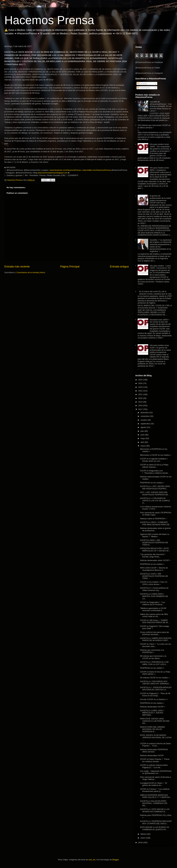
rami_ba (92, 860)
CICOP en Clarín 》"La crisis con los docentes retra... (155, 645)
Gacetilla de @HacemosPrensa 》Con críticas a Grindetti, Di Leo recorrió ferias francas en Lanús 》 (161, 106)
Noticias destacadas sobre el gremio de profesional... (155, 529)
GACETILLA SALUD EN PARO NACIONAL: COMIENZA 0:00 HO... (154, 803)
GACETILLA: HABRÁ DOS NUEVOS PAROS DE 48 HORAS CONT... (156, 639)
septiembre (146, 424)
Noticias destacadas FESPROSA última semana (154, 751)
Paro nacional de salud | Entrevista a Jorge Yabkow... (155, 778)
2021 (141, 394)
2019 (141, 402)
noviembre (145, 416)
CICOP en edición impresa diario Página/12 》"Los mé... (154, 766)
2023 (141, 387)
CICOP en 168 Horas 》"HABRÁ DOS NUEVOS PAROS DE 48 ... (155, 621)
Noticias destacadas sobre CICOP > (155, 560)
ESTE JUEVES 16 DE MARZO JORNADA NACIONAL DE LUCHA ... (156, 737)
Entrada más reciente (17, 267)
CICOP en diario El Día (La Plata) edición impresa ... (154, 466)
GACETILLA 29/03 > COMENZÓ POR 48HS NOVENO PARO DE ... (156, 523)
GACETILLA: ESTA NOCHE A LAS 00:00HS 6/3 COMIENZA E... (155, 810)
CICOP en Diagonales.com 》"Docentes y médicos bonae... (155, 472)
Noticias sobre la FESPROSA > (153, 519)
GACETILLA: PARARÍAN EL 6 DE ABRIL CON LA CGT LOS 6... (154, 663)
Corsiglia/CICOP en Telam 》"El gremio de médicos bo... (153, 784)
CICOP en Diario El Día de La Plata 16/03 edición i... (155, 673)
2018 (141, 406)
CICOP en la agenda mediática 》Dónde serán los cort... (154, 460)
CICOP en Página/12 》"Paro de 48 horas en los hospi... (155, 695)
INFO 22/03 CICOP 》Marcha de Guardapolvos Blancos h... (154, 569)
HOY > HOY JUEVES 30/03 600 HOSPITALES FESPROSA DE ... (155, 493)
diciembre (145, 413)
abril (143, 442)
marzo (144, 446)
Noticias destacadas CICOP (152, 755)
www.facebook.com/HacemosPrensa (65, 170)
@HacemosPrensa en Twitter (148, 68)
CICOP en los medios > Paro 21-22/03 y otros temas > (154, 583)
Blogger (116, 860)
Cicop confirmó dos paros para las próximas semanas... (154, 633)
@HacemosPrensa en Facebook (149, 62)
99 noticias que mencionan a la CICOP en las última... (153, 657)
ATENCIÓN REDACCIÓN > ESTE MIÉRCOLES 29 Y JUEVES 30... (155, 550)
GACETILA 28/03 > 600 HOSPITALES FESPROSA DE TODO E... (154, 542)
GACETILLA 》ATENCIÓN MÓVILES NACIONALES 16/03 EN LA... (156, 689)
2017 (141, 409)
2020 (141, 398)
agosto (144, 427)
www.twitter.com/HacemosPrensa (97, 170)
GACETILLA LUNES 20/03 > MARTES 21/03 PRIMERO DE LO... (154, 596)
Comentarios (144, 88)
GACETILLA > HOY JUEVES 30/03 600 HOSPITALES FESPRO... (155, 487)
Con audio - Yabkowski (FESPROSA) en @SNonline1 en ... (156, 772)
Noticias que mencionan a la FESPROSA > (152, 651)
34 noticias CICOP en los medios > (155, 678)
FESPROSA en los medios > (152, 483)
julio (143, 431)
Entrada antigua (119, 267)
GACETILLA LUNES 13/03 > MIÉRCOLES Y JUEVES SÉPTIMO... (152, 713)
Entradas (142, 83)
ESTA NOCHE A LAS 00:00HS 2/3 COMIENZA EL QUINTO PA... (154, 828)
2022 (141, 391)
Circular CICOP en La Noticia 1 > (154, 699)
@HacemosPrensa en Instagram (149, 73)
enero (143, 838)
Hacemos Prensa (49, 20)
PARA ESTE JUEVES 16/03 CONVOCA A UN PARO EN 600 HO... (155, 721)
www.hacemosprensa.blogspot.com (53, 173)
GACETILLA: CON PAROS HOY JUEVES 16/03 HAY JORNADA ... (155, 683)
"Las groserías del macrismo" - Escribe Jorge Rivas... (153, 556)
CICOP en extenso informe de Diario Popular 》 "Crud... (155, 745)
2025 (141, 380)
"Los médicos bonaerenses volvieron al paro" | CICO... (155, 508)
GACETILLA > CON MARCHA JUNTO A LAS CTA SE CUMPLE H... (155, 501)
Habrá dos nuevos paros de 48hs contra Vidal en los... (154, 615)
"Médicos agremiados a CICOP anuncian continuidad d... (153, 609)
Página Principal (70, 267)
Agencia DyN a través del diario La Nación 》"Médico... (155, 535)
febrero (144, 834)
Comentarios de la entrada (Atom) (31, 272)
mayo (143, 438)
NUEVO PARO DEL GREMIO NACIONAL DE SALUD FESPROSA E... (152, 729)
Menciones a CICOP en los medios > (156, 455)
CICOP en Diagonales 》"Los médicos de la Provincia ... (152, 603)
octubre (144, 420)
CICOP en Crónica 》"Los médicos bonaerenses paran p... (155, 790)
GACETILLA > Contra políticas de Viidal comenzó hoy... (154, 589)
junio (143, 435)
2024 (141, 383)
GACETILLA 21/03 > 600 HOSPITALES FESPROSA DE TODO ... (154, 576)
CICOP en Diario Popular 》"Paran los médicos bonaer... (155, 760)
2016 (141, 843)
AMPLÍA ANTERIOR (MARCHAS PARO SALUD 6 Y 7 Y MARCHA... (156, 796)
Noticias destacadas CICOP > (153, 707)
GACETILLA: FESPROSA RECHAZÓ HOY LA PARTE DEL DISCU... (156, 822)
